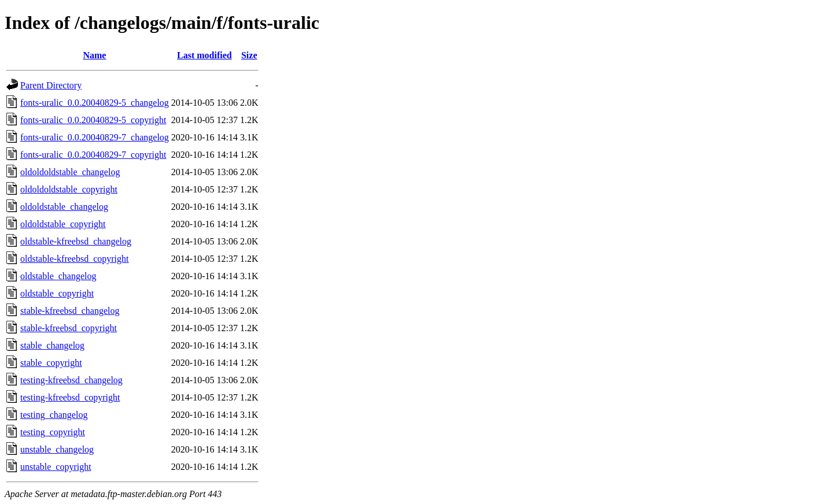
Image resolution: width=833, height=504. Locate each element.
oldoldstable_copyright (63, 224)
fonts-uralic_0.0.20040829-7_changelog (95, 137)
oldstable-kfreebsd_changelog (76, 241)
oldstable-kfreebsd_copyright (75, 259)
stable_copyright (51, 363)
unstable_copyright (56, 467)
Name (94, 55)
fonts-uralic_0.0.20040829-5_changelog (95, 103)
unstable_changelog (57, 449)
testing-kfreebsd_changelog (71, 380)
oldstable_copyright (57, 293)
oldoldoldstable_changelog (70, 172)
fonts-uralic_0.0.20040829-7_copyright (93, 155)
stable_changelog (52, 345)
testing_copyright (53, 432)
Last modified (204, 55)
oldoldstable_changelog (64, 207)
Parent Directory (51, 85)
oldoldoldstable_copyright (69, 189)
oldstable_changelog (58, 276)
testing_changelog (54, 415)
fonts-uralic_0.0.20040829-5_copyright (93, 120)
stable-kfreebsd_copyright (69, 328)
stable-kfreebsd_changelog (70, 311)
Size (249, 55)
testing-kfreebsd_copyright (70, 397)
